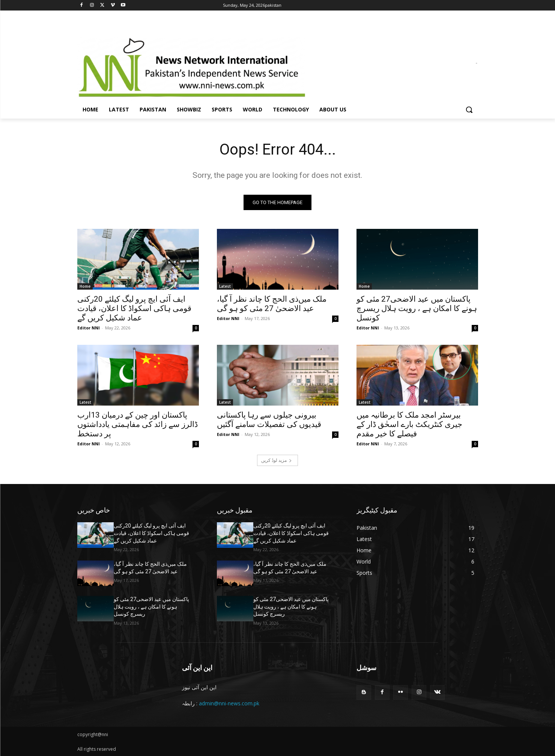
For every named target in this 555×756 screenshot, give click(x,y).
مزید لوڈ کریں (277, 460)
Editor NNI (89, 328)
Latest (225, 286)
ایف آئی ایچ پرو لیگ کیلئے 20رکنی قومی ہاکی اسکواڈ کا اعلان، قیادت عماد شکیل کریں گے (134, 308)
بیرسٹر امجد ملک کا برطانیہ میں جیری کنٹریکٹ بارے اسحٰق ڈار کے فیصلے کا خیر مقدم (409, 424)
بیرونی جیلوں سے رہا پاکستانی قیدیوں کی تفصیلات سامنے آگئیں (269, 420)
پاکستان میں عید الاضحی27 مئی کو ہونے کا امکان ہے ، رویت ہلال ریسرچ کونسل (417, 308)
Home (85, 286)
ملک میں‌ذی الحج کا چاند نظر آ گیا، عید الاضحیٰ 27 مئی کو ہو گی (272, 304)
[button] (469, 110)
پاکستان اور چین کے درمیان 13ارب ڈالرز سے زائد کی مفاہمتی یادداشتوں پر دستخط (138, 424)
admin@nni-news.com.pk (229, 703)
